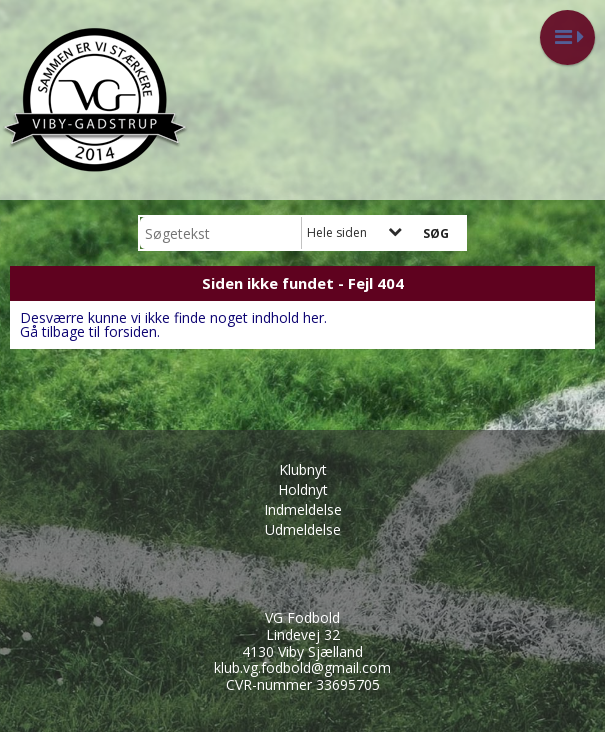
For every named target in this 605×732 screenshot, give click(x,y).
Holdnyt (303, 489)
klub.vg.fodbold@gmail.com (302, 667)
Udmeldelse (303, 529)
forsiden (130, 331)
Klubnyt (303, 469)
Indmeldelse (303, 509)
